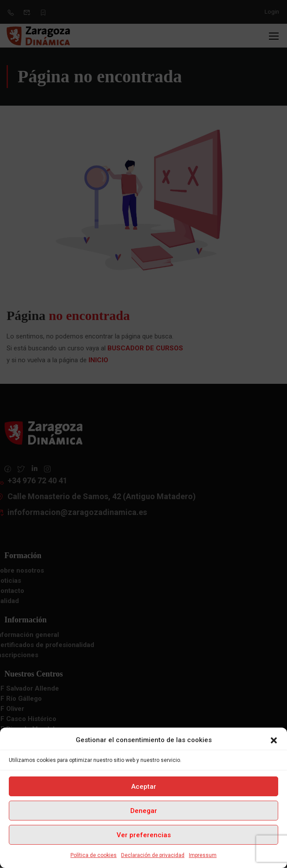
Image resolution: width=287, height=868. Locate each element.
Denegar (144, 811)
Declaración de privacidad (153, 855)
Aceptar (144, 787)
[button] (274, 740)
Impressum (203, 855)
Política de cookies (94, 855)
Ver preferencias (144, 835)
